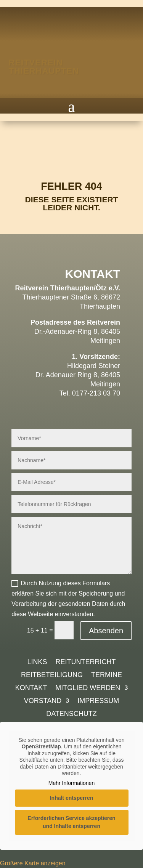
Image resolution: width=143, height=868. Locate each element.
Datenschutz (71, 714)
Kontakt (31, 688)
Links (37, 662)
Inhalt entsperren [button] (72, 798)
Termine (107, 675)
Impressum (98, 701)
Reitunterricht (86, 662)
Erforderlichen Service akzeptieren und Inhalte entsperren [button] (71, 822)
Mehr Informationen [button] (71, 783)
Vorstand (43, 701)
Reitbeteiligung (52, 675)
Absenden (106, 631)
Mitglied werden (88, 688)
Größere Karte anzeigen (33, 863)
